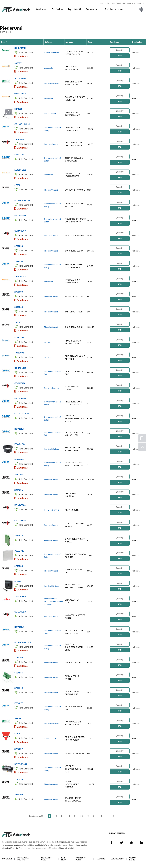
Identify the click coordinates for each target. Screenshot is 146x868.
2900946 (19, 307)
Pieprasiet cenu (46, 859)
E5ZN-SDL (20, 459)
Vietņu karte (132, 859)
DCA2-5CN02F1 (22, 200)
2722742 (19, 688)
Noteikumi (7, 859)
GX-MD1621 (20, 368)
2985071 (19, 322)
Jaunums (101, 859)
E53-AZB (19, 703)
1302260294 (20, 596)
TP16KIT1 (19, 139)
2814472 (19, 536)
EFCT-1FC (20, 444)
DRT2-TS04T (21, 764)
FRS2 (17, 734)
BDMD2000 (20, 505)
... (94, 816)
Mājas (102, 3)
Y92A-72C (19, 551)
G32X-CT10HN (22, 414)
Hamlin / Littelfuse (51, 53)
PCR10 (18, 581)
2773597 (19, 749)
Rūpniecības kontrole (125, 3)
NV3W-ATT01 (21, 216)
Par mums (91, 10)
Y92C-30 (19, 261)
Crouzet (47, 342)
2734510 (19, 779)
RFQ (119, 56)
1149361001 (20, 170)
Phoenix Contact (51, 190)
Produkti (110, 3)
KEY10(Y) (19, 627)
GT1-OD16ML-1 (22, 124)
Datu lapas (22, 56)
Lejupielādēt (74, 10)
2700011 (19, 185)
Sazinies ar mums (114, 10)
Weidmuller (49, 68)
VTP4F (18, 718)
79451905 (19, 353)
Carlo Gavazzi (50, 114)
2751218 (19, 246)
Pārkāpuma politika (23, 859)
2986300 (19, 795)
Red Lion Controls (51, 144)
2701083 (19, 292)
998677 (18, 63)
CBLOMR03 (20, 520)
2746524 (19, 566)
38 (101, 816)
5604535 (19, 673)
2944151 (19, 490)
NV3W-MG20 (21, 398)
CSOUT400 (20, 383)
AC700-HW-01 (21, 78)
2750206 (19, 475)
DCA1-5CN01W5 (23, 642)
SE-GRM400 (20, 48)
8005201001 (20, 276)
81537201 (19, 337)
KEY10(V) (19, 429)
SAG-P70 (19, 155)
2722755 (19, 657)
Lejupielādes (117, 859)
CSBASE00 (20, 231)
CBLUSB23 (20, 612)
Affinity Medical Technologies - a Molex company (54, 601)
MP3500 (18, 109)
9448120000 (20, 94)
